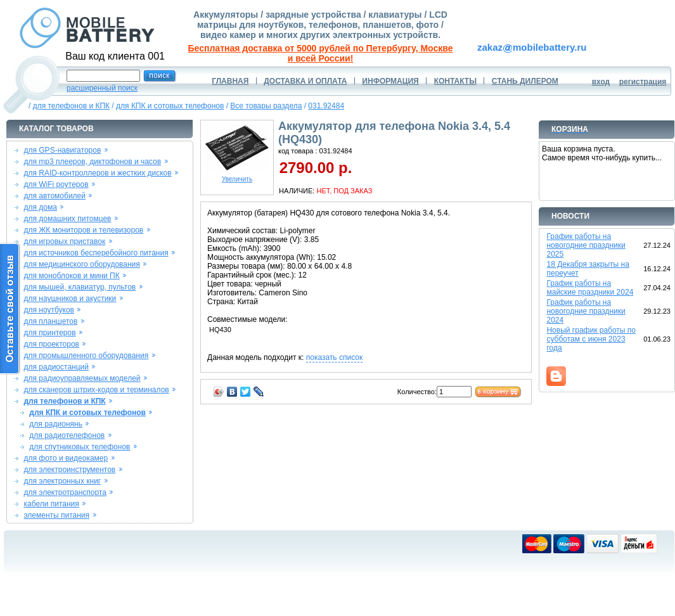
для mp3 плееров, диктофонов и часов (92, 162)
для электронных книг (62, 481)
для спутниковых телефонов (80, 447)
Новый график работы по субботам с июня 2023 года (591, 339)
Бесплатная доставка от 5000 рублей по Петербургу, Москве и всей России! (321, 53)
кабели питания (51, 504)
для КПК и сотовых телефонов (170, 106)
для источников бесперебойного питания (96, 253)
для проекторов (51, 344)
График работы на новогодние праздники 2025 (586, 245)
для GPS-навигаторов (62, 150)
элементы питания (56, 515)
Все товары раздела (266, 106)
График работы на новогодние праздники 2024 (586, 311)
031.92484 (326, 106)
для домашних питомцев (67, 219)
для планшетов (50, 321)
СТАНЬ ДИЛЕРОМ (525, 81)
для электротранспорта (65, 492)
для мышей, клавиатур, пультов (80, 287)
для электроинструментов (69, 470)
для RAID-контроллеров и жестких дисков (97, 173)
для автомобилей (55, 196)
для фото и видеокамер (66, 458)
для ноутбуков (49, 310)
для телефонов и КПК (71, 106)
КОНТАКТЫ (455, 81)
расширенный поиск (102, 88)
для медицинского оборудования (81, 264)
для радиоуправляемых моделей (82, 378)
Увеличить (237, 176)
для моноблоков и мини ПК (71, 276)
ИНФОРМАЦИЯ (390, 81)
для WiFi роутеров (56, 184)
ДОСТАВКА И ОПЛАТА (305, 81)
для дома (40, 207)
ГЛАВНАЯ (230, 81)
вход (601, 82)
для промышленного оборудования (86, 356)
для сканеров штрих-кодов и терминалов (96, 390)
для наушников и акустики (70, 298)
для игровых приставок (64, 241)
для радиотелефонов (67, 435)
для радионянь (56, 424)
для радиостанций (56, 367)
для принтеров (49, 333)
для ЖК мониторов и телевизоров (83, 230)
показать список (334, 357)
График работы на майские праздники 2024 (590, 288)
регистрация (643, 82)
